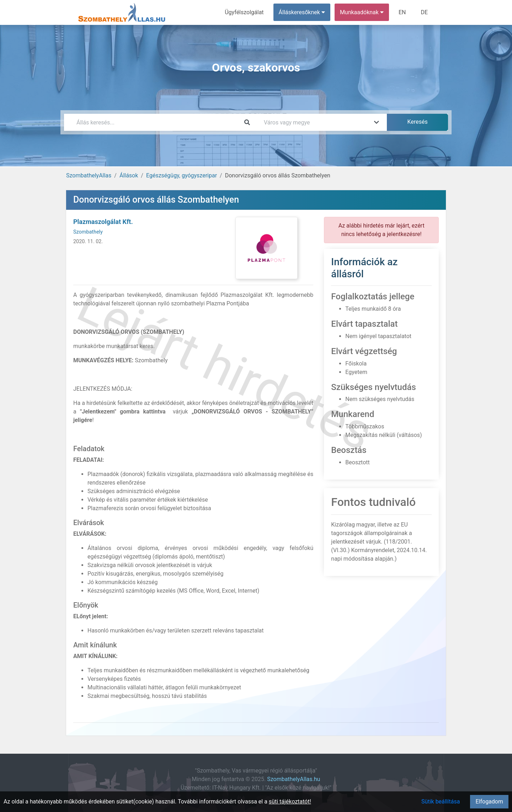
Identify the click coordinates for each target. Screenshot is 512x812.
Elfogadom (489, 802)
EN (402, 12)
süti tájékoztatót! (290, 802)
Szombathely (88, 232)
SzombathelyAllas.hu (294, 779)
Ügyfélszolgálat (244, 12)
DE (424, 12)
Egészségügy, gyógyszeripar (182, 175)
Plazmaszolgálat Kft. (103, 222)
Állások (129, 175)
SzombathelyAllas (89, 175)
